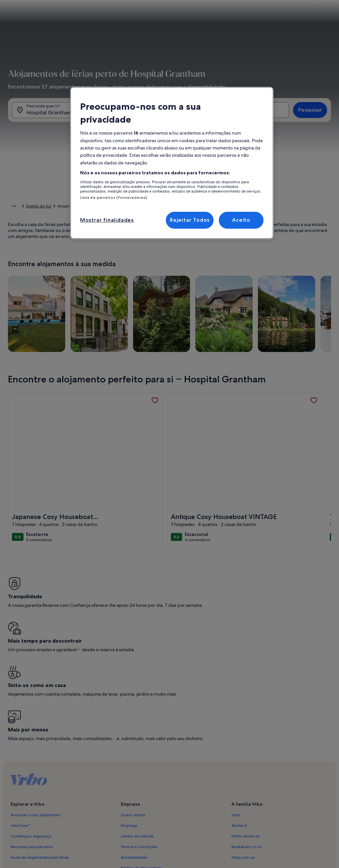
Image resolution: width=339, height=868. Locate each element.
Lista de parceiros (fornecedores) (114, 198)
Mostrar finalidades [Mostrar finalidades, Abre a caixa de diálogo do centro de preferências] (107, 220)
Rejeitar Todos (190, 220)
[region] (172, 163)
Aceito (241, 220)
